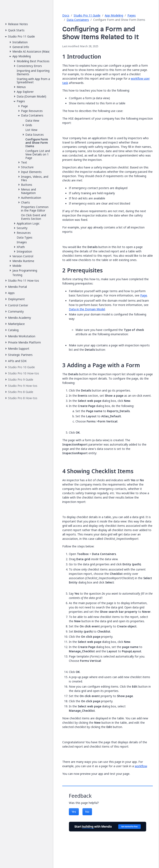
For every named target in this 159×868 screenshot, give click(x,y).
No (87, 812)
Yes (74, 812)
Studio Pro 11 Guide (87, 15)
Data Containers (78, 20)
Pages (132, 15)
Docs (66, 15)
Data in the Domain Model (87, 309)
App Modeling (114, 15)
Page (144, 295)
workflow (141, 766)
